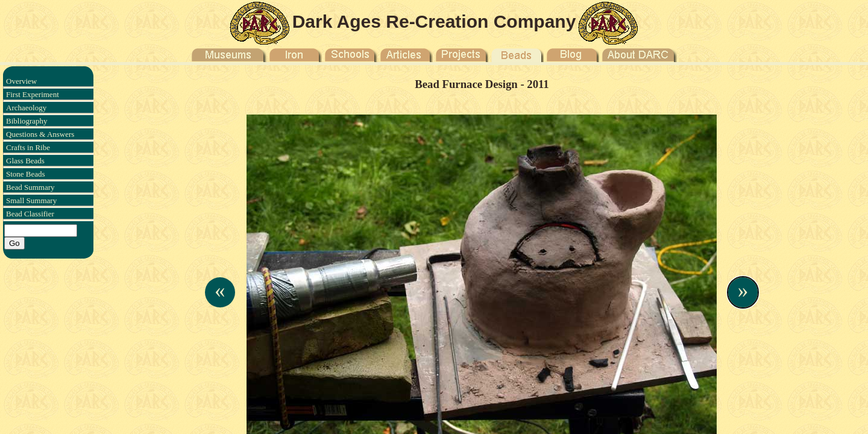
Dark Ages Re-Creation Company (434, 21)
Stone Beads (26, 174)
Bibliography (27, 121)
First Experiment (33, 94)
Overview (21, 81)
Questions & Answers (40, 134)
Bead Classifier (30, 214)
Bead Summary (30, 187)
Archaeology (26, 108)
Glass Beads (25, 161)
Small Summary (31, 200)
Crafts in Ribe (28, 147)
